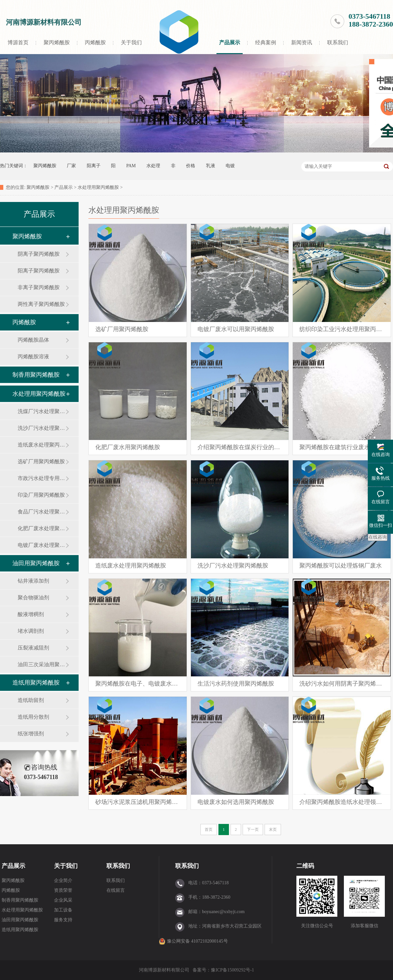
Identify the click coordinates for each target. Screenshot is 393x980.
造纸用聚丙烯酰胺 (36, 683)
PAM (131, 166)
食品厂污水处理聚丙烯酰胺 (42, 512)
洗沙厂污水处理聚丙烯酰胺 (42, 428)
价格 (191, 166)
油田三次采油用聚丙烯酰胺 (42, 664)
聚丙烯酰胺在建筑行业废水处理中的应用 (342, 447)
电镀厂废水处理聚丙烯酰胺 (42, 545)
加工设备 (63, 910)
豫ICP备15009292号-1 (232, 970)
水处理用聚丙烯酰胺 (98, 187)
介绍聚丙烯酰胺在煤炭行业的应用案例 (240, 447)
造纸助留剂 (31, 700)
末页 (273, 830)
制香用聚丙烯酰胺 (36, 375)
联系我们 (338, 42)
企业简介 (63, 880)
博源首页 (18, 42)
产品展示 (230, 42)
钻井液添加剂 (33, 581)
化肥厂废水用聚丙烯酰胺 (128, 447)
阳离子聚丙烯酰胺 (39, 271)
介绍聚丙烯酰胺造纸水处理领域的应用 (342, 802)
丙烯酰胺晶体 (33, 340)
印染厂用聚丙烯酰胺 (41, 495)
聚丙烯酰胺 (57, 42)
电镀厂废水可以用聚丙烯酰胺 (236, 329)
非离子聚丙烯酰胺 (39, 287)
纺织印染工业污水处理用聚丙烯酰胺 (342, 329)
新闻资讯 (302, 42)
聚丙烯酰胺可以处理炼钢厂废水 (341, 566)
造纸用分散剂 (33, 717)
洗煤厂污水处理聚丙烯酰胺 (42, 411)
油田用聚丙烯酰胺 (36, 563)
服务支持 (63, 920)
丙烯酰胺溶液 (33, 357)
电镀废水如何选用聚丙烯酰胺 (236, 802)
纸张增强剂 (31, 734)
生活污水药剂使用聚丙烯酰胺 (236, 684)
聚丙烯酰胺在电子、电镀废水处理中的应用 (138, 684)
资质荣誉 (63, 890)
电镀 (230, 166)
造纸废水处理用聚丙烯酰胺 (131, 566)
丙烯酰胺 (95, 42)
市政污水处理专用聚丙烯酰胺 (42, 478)
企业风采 (63, 900)
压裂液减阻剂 (33, 648)
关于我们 (131, 42)
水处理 (153, 166)
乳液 (211, 166)
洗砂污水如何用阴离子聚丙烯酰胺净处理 (342, 684)
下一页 (253, 830)
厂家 (71, 166)
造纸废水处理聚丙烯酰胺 (42, 445)
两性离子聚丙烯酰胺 (41, 304)
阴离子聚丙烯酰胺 (39, 254)
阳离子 (94, 166)
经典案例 (266, 42)
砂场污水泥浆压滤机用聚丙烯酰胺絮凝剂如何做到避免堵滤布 (138, 802)
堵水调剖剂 (31, 631)
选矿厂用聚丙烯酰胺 (41, 461)
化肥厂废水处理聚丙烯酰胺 (42, 528)
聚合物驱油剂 (33, 598)
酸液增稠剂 (31, 614)
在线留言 (116, 890)
